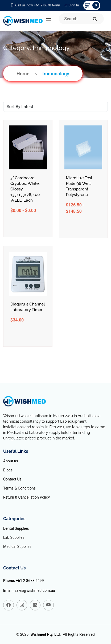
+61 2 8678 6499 (30, 581)
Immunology (56, 73)
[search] (95, 19)
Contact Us (12, 479)
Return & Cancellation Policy (26, 497)
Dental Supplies (16, 528)
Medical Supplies (17, 547)
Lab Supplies (14, 537)
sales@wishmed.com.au (35, 590)
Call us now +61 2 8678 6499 (35, 5)
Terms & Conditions (19, 488)
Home (23, 73)
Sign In (71, 5)
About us (11, 461)
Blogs (8, 470)
